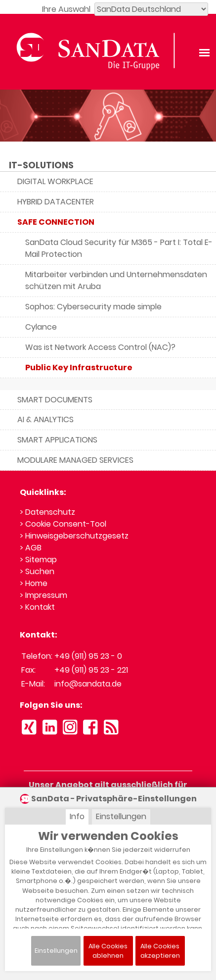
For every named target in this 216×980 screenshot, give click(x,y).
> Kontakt (37, 607)
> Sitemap (38, 560)
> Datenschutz (47, 512)
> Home (34, 583)
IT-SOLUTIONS (41, 165)
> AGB (31, 548)
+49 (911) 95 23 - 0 (88, 656)
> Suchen (37, 571)
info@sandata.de (88, 684)
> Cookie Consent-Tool (63, 524)
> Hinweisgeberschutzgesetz (74, 536)
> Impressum (43, 595)
